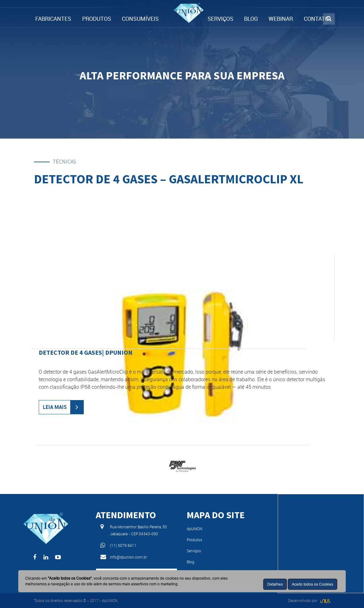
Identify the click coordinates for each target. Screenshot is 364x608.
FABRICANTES (53, 19)
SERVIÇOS (220, 19)
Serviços (194, 551)
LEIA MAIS (55, 407)
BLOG (251, 19)
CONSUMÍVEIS (140, 19)
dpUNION (194, 529)
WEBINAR (281, 19)
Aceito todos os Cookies (313, 584)
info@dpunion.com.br (128, 557)
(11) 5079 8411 (123, 545)
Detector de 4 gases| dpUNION (86, 352)
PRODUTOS (97, 19)
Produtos (194, 540)
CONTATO (316, 19)
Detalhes (275, 584)
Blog (191, 562)
